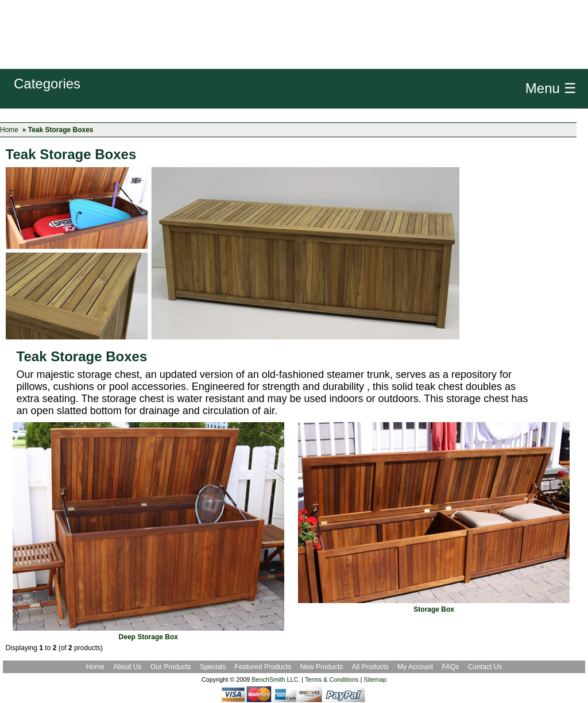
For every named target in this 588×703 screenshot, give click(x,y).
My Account (415, 667)
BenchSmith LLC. (276, 679)
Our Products (172, 667)
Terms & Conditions (332, 679)
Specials (214, 667)
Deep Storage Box (148, 637)
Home (9, 130)
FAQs (450, 667)
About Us (127, 667)
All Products (370, 667)
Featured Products (263, 667)
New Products (322, 667)
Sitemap (375, 679)
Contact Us (485, 667)
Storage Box (434, 609)
